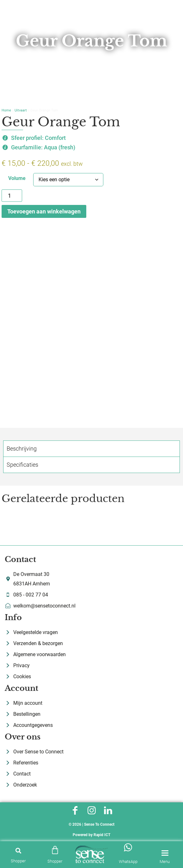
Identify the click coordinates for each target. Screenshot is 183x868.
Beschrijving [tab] (22, 449)
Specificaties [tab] (22, 465)
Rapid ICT (102, 835)
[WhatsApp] (128, 847)
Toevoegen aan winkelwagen (44, 211)
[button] (18, 850)
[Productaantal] (12, 196)
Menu (165, 862)
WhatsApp (128, 862)
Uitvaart (21, 110)
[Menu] (165, 853)
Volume (17, 178)
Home (6, 110)
